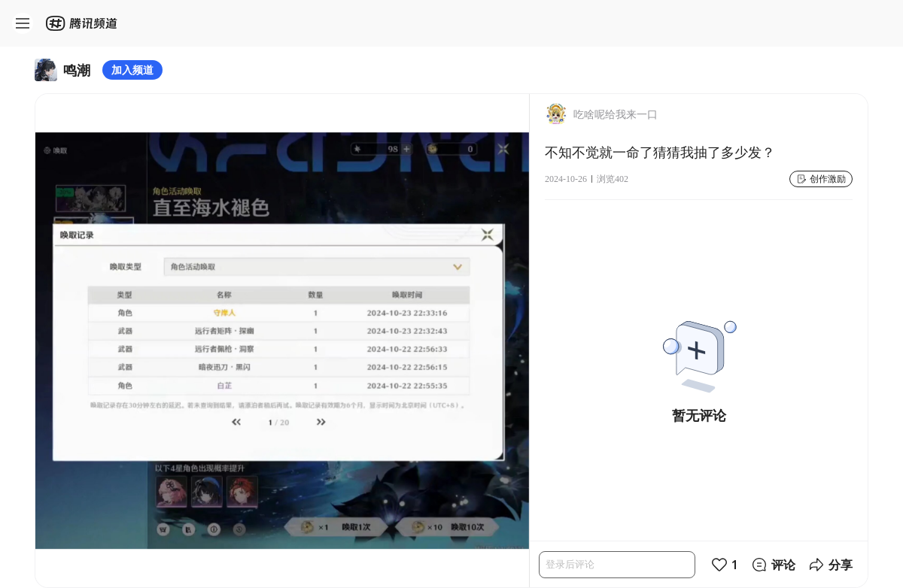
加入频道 (132, 70)
